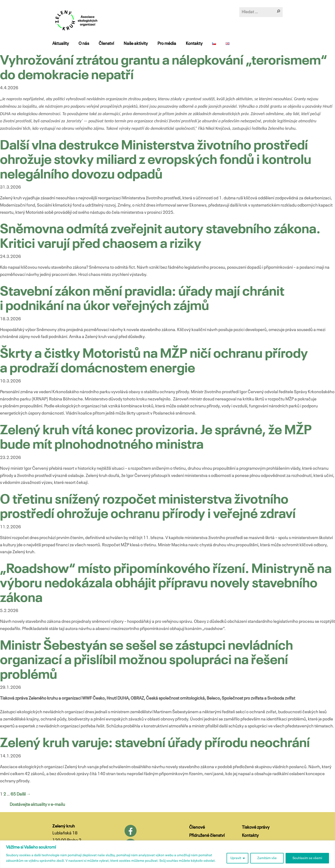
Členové (197, 827)
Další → (24, 794)
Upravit (236, 858)
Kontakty (194, 44)
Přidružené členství (207, 836)
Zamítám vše (267, 858)
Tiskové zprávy (256, 827)
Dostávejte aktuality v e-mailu (37, 805)
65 (13, 794)
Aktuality (61, 44)
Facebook (131, 831)
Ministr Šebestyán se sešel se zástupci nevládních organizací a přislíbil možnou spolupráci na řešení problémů (147, 661)
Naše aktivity (136, 44)
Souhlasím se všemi (307, 858)
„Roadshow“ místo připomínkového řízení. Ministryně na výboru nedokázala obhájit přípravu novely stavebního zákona (166, 584)
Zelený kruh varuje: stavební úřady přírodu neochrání (155, 744)
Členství (106, 44)
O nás (84, 44)
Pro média (167, 44)
